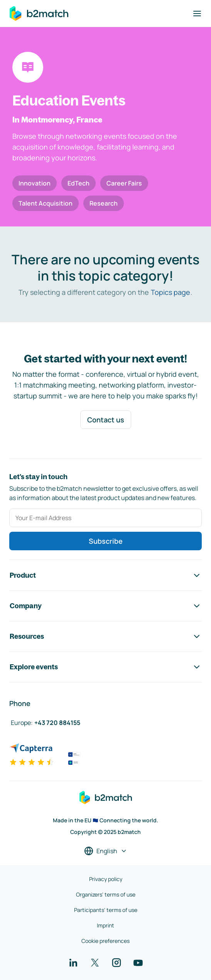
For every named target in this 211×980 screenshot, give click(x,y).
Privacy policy (106, 879)
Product (106, 575)
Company (106, 606)
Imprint (106, 925)
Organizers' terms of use (106, 894)
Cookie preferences (106, 941)
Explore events (106, 667)
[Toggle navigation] (197, 14)
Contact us (106, 420)
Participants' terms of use (106, 910)
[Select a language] (106, 851)
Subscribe (106, 541)
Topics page (170, 292)
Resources (106, 636)
